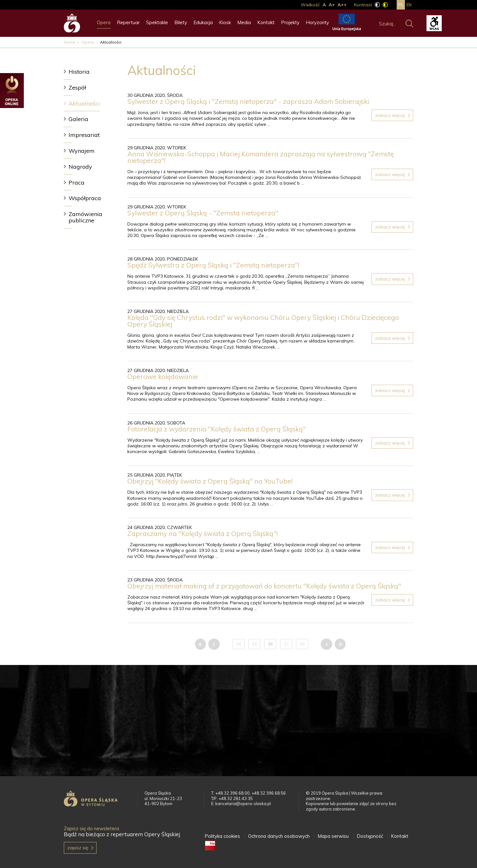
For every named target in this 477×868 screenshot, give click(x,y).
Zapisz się (78, 848)
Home (70, 42)
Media (244, 22)
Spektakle (157, 22)
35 (254, 644)
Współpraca (85, 198)
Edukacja (203, 22)
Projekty (290, 22)
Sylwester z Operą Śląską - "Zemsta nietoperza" (203, 213)
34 (238, 644)
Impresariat (84, 135)
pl (401, 5)
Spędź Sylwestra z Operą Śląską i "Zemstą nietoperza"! (213, 265)
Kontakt (266, 22)
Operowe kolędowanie (163, 376)
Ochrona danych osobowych (279, 836)
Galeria (78, 119)
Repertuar (128, 22)
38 (302, 644)
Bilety (181, 22)
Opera (104, 22)
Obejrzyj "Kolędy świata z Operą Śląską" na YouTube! (210, 481)
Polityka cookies (222, 836)
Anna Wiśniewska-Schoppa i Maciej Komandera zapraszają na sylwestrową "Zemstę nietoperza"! (261, 157)
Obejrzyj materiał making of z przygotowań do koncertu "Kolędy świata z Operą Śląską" (264, 586)
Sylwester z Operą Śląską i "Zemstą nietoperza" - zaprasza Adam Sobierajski (248, 101)
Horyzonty (317, 22)
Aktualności (84, 103)
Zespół (77, 88)
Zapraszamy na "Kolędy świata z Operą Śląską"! (202, 533)
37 (286, 644)
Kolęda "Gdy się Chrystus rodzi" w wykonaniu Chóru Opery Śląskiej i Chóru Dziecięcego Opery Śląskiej (263, 321)
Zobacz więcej (390, 115)
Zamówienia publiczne (85, 217)
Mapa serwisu (333, 836)
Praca (77, 183)
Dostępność (370, 836)
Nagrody (80, 167)
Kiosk (225, 22)
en (409, 5)
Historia (79, 72)
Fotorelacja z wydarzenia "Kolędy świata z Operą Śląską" (217, 429)
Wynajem (82, 151)
